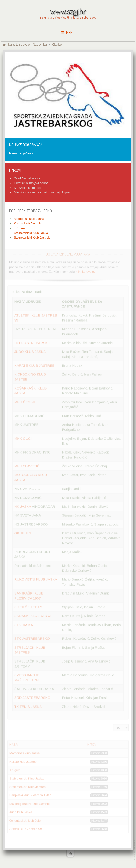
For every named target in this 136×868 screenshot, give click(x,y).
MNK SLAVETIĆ (27, 466)
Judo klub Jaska (21, 812)
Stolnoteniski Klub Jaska (27, 778)
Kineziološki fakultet (28, 188)
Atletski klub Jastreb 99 (26, 829)
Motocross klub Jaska (25, 753)
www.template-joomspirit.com (135, 850)
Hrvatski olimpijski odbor (31, 183)
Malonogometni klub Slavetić (30, 803)
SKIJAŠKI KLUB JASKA (33, 615)
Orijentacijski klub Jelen (26, 820)
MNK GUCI (24, 438)
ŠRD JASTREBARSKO (32, 697)
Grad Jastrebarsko (27, 178)
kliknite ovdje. (85, 271)
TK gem (15, 770)
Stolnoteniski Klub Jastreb (28, 787)
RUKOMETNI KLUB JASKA (36, 579)
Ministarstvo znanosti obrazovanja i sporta (43, 192)
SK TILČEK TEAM (28, 607)
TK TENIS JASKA (28, 706)
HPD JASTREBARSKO (32, 342)
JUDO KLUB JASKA (30, 351)
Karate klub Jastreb (23, 761)
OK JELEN (23, 533)
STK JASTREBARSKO (32, 638)
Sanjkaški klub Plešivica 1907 (30, 795)
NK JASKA (23, 506)
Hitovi (92, 744)
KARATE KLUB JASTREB (34, 365)
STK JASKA (24, 624)
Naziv (14, 744)
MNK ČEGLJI (25, 402)
